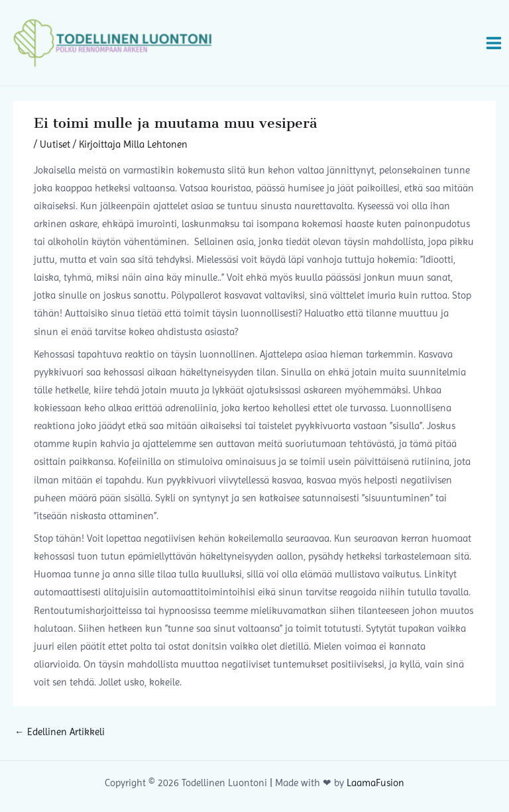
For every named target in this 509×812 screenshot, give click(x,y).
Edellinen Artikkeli (60, 732)
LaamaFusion (375, 783)
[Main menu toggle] (494, 42)
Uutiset (55, 144)
